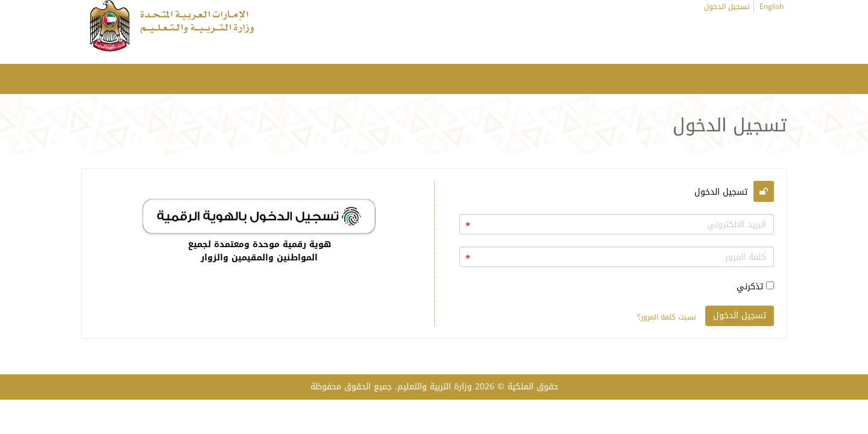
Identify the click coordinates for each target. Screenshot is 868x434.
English (772, 7)
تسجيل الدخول (727, 7)
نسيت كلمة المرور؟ (667, 317)
